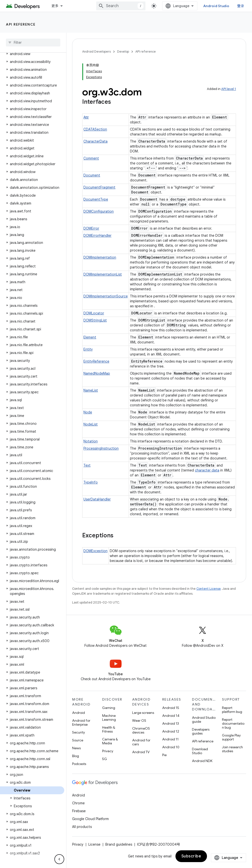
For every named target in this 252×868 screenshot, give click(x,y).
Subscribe (191, 856)
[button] (32, 54)
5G (105, 759)
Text (87, 465)
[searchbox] (33, 43)
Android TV (141, 752)
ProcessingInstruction (101, 448)
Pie (164, 755)
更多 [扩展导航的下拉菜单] (55, 6)
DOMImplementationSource (106, 296)
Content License (209, 589)
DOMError (91, 228)
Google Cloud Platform (90, 819)
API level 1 (229, 89)
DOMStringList (95, 320)
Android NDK (202, 761)
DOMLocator (94, 313)
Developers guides (201, 731)
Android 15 (171, 708)
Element (90, 337)
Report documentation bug (233, 723)
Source (78, 740)
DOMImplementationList (103, 274)
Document (92, 175)
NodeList (91, 424)
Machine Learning (109, 718)
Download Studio (200, 751)
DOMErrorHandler (97, 235)
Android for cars (141, 742)
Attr (86, 117)
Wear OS (139, 721)
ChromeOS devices (141, 730)
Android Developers (96, 51)
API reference (21, 24)
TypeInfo (91, 482)
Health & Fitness (109, 729)
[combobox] (121, 6)
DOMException (95, 551)
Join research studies (232, 749)
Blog (76, 756)
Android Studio (216, 6)
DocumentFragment (99, 187)
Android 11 (170, 739)
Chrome (78, 803)
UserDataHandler (97, 499)
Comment (91, 158)
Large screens (143, 713)
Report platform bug (232, 710)
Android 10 (171, 747)
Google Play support (231, 737)
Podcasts (79, 764)
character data (207, 470)
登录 (241, 6)
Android (79, 713)
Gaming (109, 708)
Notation (91, 441)
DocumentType (96, 199)
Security (79, 732)
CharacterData (95, 141)
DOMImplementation (100, 257)
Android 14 (171, 716)
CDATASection (95, 129)
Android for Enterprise (81, 722)
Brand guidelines (119, 844)
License (94, 844)
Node (88, 412)
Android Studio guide (204, 720)
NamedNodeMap (97, 373)
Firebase (79, 811)
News (76, 748)
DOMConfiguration (99, 211)
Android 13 (171, 723)
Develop (123, 51)
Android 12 (171, 731)
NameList (91, 390)
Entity (88, 349)
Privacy (108, 751)
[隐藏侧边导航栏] (59, 859)
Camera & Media (110, 741)
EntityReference (96, 361)
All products (82, 827)
